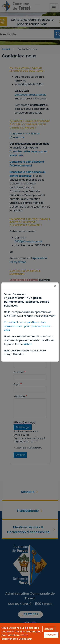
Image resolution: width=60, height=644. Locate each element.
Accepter (51, 635)
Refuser (49, 629)
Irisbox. (28, 344)
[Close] (55, 286)
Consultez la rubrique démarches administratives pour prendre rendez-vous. (28, 326)
